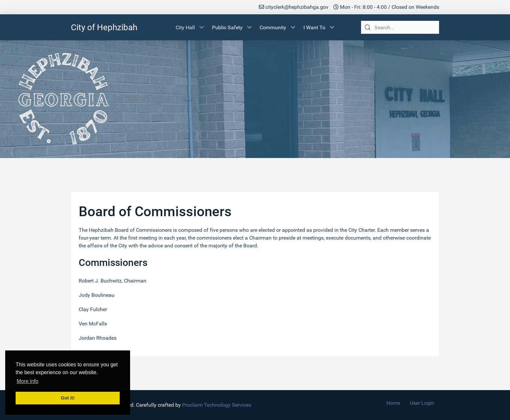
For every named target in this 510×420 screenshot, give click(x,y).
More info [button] (27, 381)
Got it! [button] (68, 398)
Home (393, 403)
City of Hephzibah (104, 27)
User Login (422, 403)
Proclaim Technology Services (217, 405)
